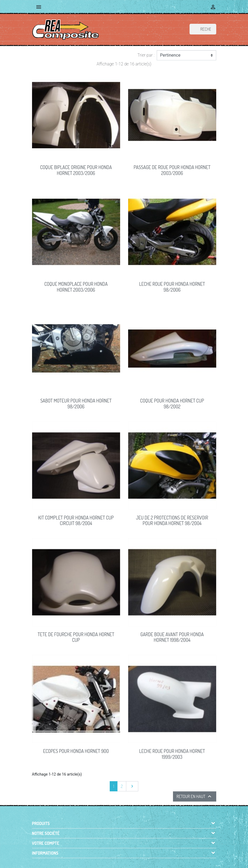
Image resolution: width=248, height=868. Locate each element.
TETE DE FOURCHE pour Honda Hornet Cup (76, 637)
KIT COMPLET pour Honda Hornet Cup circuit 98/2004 (76, 521)
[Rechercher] (203, 29)
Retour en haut (195, 796)
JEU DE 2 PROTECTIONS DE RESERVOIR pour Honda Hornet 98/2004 (172, 521)
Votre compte (46, 843)
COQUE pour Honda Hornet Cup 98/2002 (172, 404)
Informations (45, 853)
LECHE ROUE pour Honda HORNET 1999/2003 (172, 754)
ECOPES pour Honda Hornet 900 (76, 751)
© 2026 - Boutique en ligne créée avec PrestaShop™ (125, 861)
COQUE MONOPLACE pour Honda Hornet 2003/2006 (76, 287)
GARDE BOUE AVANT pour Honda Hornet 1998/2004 (172, 637)
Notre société (46, 833)
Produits (41, 823)
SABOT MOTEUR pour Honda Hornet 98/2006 (76, 404)
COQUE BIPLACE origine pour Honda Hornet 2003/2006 (76, 170)
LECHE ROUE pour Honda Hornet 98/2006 (172, 287)
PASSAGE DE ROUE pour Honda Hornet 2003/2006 (172, 170)
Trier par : (146, 55)
